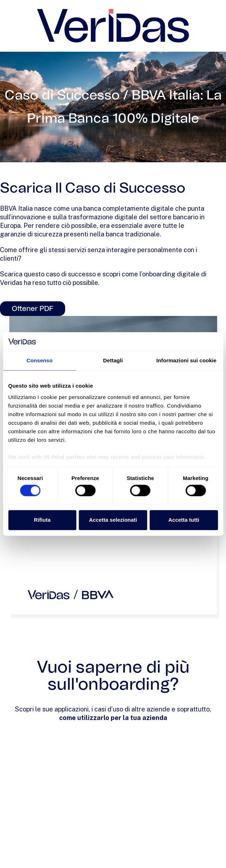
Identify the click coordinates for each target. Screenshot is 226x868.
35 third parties (64, 457)
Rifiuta (42, 520)
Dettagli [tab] (113, 361)
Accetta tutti (184, 520)
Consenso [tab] (40, 361)
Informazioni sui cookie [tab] (186, 361)
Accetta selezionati (113, 520)
